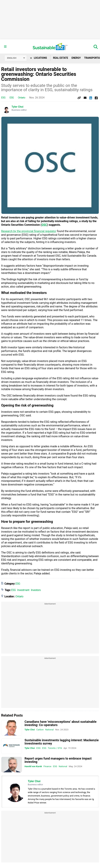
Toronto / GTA (55, 748)
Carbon (40, 730)
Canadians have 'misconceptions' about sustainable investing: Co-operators (61, 723)
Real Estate (61, 58)
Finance (47, 766)
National (49, 730)
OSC (44, 225)
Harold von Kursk (33, 766)
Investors (36, 590)
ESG (3, 98)
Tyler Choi (18, 107)
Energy (76, 58)
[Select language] (16, 58)
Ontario (21, 98)
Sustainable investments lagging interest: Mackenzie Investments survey (62, 742)
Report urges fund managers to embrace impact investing (58, 760)
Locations (39, 58)
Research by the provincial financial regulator (29, 231)
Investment (23, 590)
